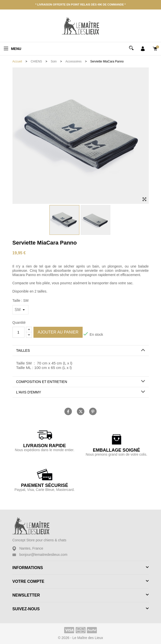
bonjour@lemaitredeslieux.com (43, 555)
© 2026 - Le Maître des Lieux (80, 638)
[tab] (81, 351)
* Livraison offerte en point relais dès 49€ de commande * (81, 4)
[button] (81, 351)
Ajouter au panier (58, 332)
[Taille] (20, 310)
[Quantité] (18, 332)
